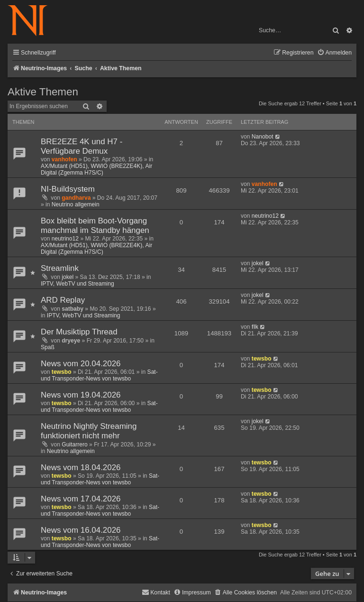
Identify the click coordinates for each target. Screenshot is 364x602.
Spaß (48, 347)
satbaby (73, 309)
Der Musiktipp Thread (79, 332)
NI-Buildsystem (68, 189)
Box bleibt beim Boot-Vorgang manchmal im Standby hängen (95, 226)
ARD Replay (63, 300)
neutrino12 (65, 239)
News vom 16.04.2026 (81, 530)
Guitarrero (74, 445)
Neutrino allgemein (76, 204)
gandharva (76, 198)
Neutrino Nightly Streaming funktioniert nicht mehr (89, 431)
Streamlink (60, 268)
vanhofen (64, 159)
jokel (68, 277)
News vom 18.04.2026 (81, 468)
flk (255, 327)
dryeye (71, 341)
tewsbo (62, 372)
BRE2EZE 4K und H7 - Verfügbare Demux (82, 146)
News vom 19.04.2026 (81, 395)
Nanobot (263, 137)
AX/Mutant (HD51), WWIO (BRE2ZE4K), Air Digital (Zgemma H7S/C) (96, 169)
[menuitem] (334, 53)
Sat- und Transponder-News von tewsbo (99, 375)
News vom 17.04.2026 (81, 499)
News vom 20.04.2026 (81, 364)
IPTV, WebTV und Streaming (77, 284)
